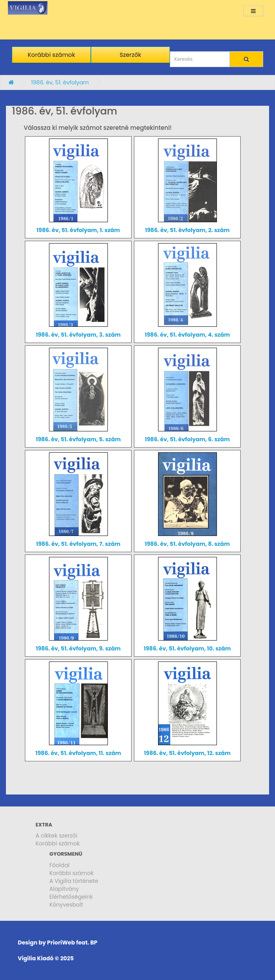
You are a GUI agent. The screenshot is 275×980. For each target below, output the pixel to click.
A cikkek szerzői (57, 836)
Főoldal (59, 865)
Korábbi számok (58, 843)
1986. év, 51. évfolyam (60, 82)
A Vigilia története (74, 881)
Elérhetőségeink (71, 897)
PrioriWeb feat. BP (72, 943)
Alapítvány (64, 889)
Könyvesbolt (66, 905)
